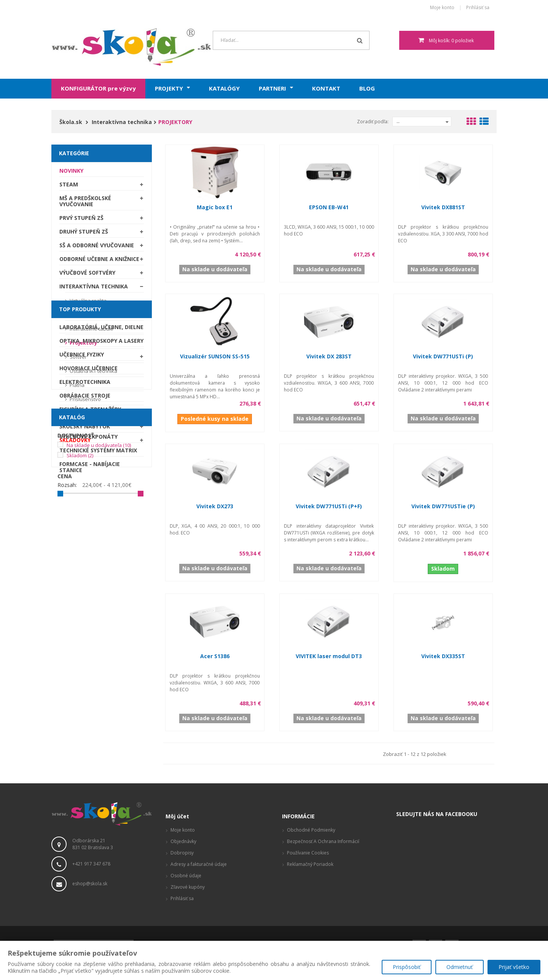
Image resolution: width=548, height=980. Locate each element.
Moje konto (442, 8)
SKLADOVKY (75, 443)
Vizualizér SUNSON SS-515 (215, 356)
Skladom (80, 699)
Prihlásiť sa (478, 8)
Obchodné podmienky (311, 830)
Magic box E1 (215, 207)
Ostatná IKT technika (93, 374)
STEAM (69, 187)
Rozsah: (67, 729)
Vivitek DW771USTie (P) (443, 506)
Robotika (73, 577)
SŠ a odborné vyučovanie (97, 248)
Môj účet (177, 816)
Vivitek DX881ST (443, 207)
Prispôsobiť (407, 967)
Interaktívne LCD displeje (98, 317)
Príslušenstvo (85, 402)
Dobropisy (182, 853)
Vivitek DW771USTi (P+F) (329, 506)
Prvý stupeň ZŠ (81, 220)
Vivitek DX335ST (443, 656)
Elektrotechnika (85, 535)
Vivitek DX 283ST (329, 356)
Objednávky (183, 841)
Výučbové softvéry (87, 275)
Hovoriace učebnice (88, 522)
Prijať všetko (514, 967)
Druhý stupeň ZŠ (84, 234)
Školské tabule (82, 415)
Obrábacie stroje (85, 549)
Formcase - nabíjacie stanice (90, 621)
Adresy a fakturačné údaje (199, 864)
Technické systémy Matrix (98, 604)
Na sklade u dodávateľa (99, 689)
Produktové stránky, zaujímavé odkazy (329, 876)
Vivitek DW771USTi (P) (443, 356)
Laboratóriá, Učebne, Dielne (101, 481)
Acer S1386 (215, 656)
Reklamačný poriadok (310, 864)
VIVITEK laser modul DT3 (329, 656)
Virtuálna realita (88, 303)
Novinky (71, 173)
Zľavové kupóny (188, 887)
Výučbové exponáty (88, 590)
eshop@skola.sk (90, 884)
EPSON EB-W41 (329, 207)
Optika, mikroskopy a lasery (101, 494)
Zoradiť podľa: (373, 122)
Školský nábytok (85, 429)
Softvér (78, 360)
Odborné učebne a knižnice (99, 262)
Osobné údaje (186, 876)
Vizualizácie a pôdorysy (312, 887)
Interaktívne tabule (91, 331)
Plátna (76, 388)
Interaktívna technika (94, 289)
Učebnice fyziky (82, 508)
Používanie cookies (308, 853)
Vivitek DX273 (215, 506)
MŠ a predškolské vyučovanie (85, 204)
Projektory (83, 345)
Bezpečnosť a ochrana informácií (323, 841)
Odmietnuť (460, 967)
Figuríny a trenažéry (90, 563)
